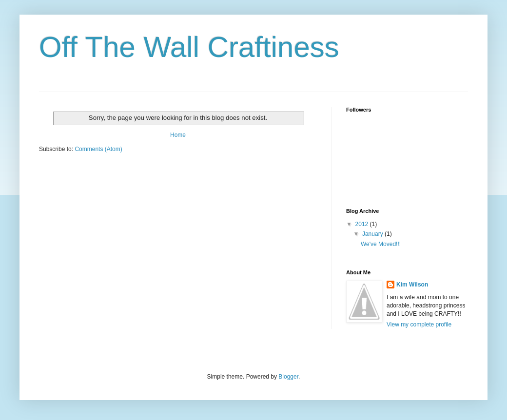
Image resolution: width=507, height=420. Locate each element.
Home (178, 135)
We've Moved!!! (381, 244)
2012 (363, 224)
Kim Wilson (412, 285)
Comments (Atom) (98, 149)
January (373, 234)
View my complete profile (419, 325)
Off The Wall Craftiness (189, 47)
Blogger (288, 377)
